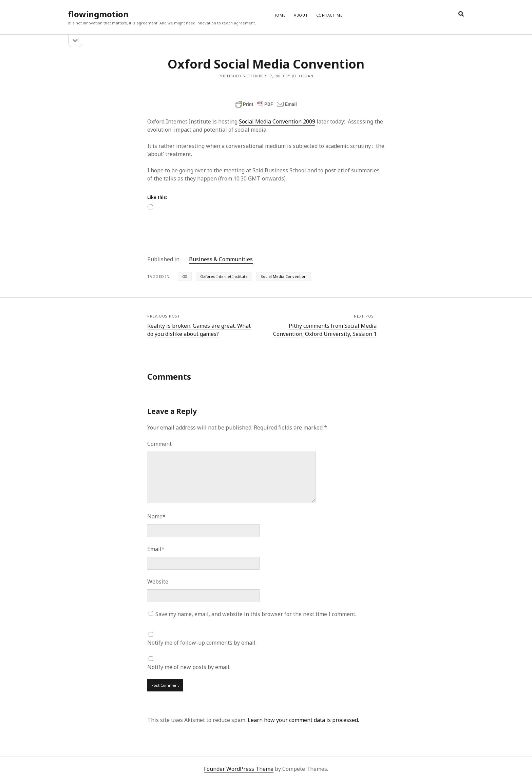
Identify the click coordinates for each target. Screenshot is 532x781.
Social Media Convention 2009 (277, 121)
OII (185, 276)
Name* (156, 516)
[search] (461, 14)
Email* (156, 549)
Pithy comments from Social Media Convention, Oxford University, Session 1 (325, 330)
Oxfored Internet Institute (224, 276)
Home (280, 15)
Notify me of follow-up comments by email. (202, 643)
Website (158, 582)
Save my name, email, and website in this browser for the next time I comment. (256, 614)
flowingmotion (98, 14)
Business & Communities (221, 259)
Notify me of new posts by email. (189, 667)
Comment (159, 444)
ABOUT (301, 15)
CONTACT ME (329, 15)
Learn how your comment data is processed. (303, 720)
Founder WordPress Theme (239, 769)
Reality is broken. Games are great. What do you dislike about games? (199, 330)
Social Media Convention (283, 276)
